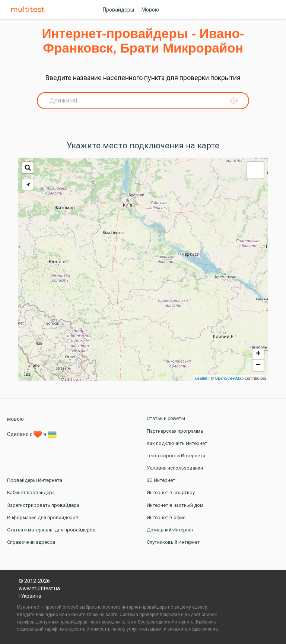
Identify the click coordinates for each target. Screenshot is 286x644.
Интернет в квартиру (171, 493)
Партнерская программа (175, 431)
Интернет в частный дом (175, 505)
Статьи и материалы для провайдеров (51, 530)
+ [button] (258, 354)
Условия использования (175, 468)
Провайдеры (118, 10)
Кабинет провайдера (31, 493)
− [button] (258, 365)
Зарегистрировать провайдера (43, 505)
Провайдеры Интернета (35, 480)
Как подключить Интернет (177, 443)
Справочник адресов (31, 542)
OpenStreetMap (229, 378)
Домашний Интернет (170, 530)
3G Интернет (161, 480)
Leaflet (201, 378)
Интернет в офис (166, 517)
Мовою (150, 10)
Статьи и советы (166, 418)
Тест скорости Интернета (176, 456)
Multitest (29, 10)
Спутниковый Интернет (173, 542)
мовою (15, 419)
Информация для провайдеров (43, 517)
